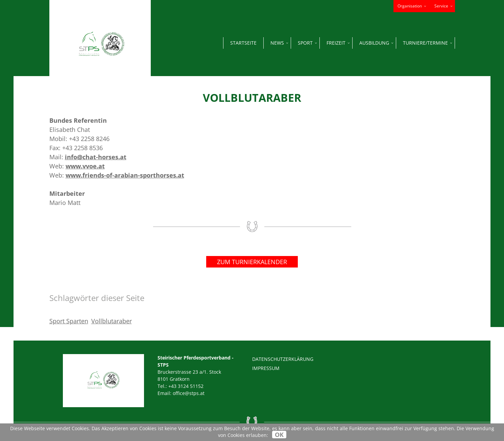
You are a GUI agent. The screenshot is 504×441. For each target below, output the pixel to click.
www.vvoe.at (85, 166)
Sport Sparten (69, 321)
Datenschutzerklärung (283, 359)
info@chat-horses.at (96, 157)
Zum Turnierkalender (252, 262)
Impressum (266, 368)
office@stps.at (189, 393)
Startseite (243, 43)
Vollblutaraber (112, 321)
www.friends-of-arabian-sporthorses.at (125, 175)
